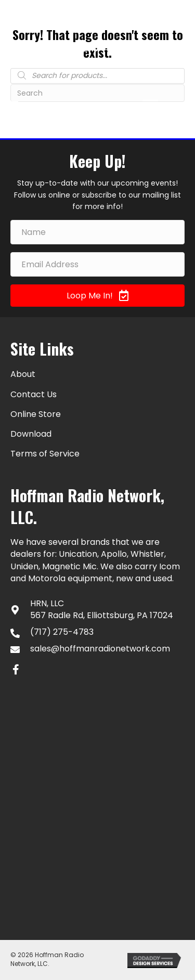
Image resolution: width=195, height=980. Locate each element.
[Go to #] (177, 49)
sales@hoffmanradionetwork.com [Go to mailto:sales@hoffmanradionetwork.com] (100, 649)
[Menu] (150, 105)
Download (31, 434)
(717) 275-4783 (93, 48)
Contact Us (34, 394)
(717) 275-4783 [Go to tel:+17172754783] (62, 632)
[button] (97, 296)
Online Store (36, 414)
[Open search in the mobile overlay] (97, 75)
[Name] (97, 232)
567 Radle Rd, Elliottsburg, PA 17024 (102, 615)
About (23, 374)
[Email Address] (97, 264)
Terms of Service (45, 454)
